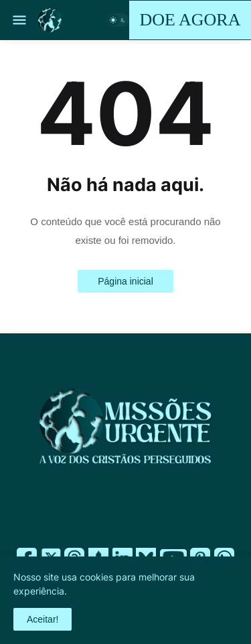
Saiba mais (91, 591)
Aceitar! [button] (43, 619)
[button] (18, 20)
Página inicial (125, 281)
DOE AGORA (190, 20)
